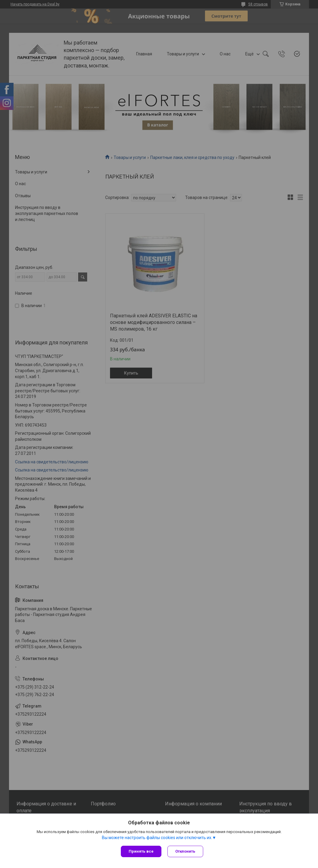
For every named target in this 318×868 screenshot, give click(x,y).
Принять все (141, 851)
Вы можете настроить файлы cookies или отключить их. (157, 838)
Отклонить (185, 851)
